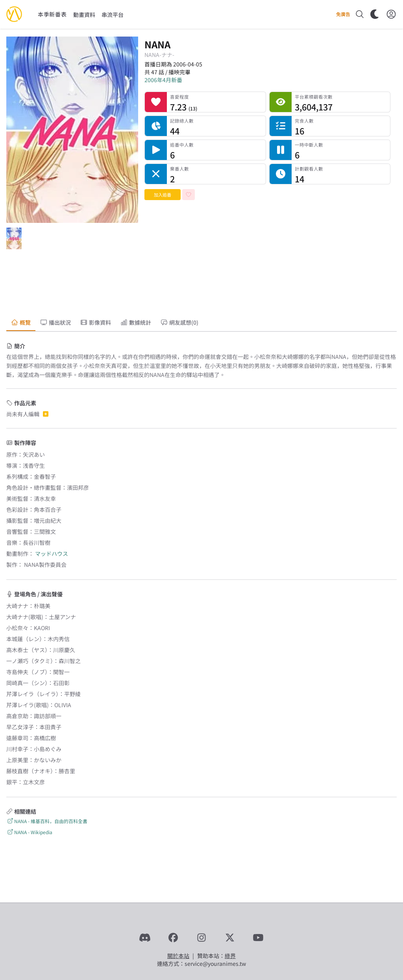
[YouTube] (258, 938)
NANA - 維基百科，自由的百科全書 (47, 821)
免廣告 (343, 14)
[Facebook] (173, 938)
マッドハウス (52, 553)
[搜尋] (360, 14)
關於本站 (178, 956)
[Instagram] (201, 938)
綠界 (230, 956)
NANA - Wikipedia (29, 832)
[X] (230, 938)
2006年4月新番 (163, 80)
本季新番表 (52, 14)
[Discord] (145, 938)
